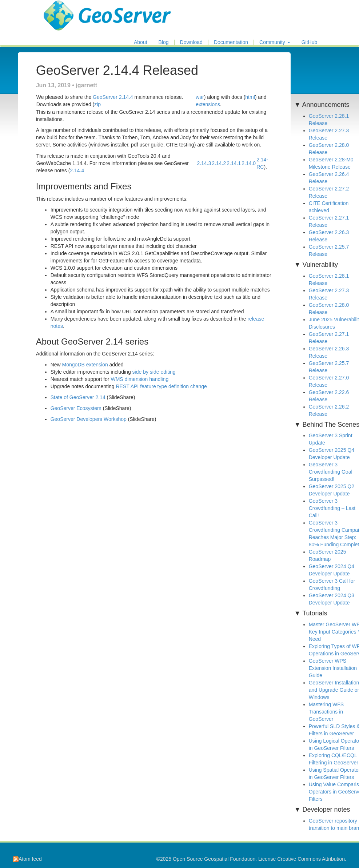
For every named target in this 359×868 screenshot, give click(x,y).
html (250, 97)
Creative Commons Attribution (311, 859)
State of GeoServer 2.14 (78, 397)
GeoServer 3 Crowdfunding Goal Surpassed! (331, 472)
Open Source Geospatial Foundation (214, 859)
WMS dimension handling (139, 379)
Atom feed (27, 859)
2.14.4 (77, 170)
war (200, 97)
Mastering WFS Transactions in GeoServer (326, 712)
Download (191, 42)
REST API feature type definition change (161, 386)
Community (275, 42)
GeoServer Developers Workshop (89, 419)
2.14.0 (249, 163)
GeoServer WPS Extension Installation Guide (333, 668)
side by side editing (154, 372)
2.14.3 (204, 163)
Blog (164, 42)
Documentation (231, 42)
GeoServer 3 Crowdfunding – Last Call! (332, 508)
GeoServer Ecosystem (76, 408)
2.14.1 (234, 163)
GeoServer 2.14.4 (113, 97)
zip (97, 104)
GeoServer (65, 9)
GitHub (310, 42)
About (141, 42)
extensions (208, 104)
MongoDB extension (85, 365)
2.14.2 (219, 163)
